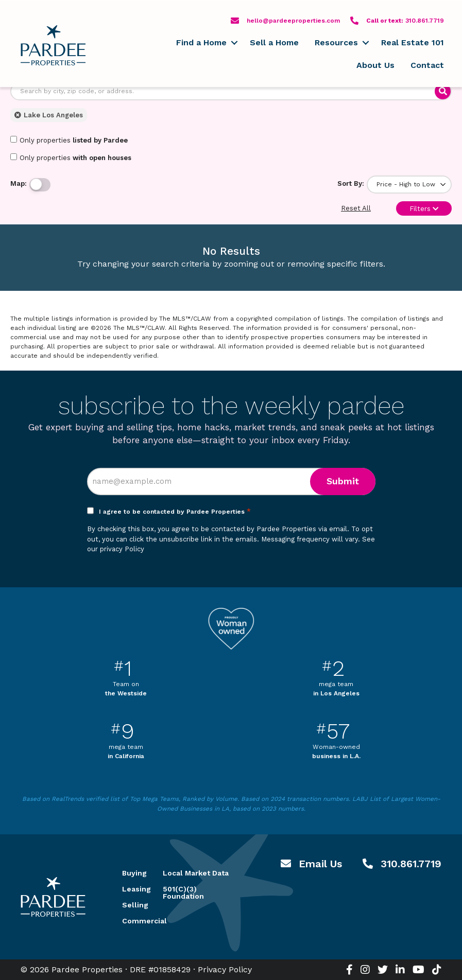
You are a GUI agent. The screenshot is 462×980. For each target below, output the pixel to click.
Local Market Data (196, 873)
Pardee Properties (53, 45)
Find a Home (201, 42)
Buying (130, 873)
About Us (375, 65)
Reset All (356, 208)
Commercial (130, 921)
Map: (19, 183)
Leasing (130, 889)
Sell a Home (274, 42)
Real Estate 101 (413, 42)
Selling (130, 905)
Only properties (69, 140)
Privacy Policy (225, 969)
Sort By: (351, 183)
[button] (234, 43)
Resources (336, 42)
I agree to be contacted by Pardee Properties (175, 512)
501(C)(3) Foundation (183, 892)
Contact (427, 65)
